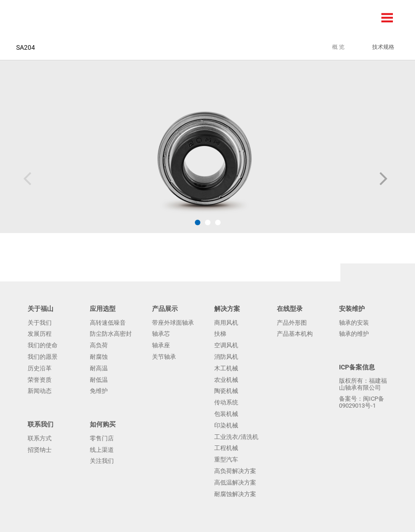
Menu (387, 18)
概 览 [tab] (338, 47)
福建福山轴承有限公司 (35, 18)
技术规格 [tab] (383, 47)
